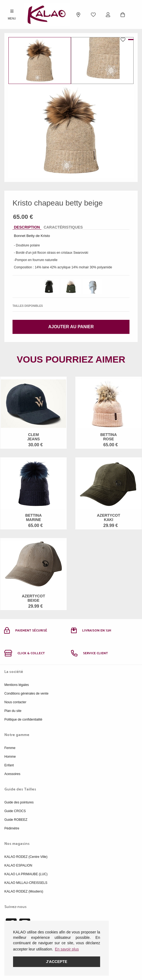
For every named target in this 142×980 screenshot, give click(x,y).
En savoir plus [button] (67, 949)
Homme (10, 757)
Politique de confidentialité (23, 719)
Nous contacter (15, 702)
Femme (10, 748)
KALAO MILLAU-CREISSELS (26, 883)
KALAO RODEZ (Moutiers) (24, 891)
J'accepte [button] (57, 962)
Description (27, 227)
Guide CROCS (15, 811)
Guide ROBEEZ (16, 820)
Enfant (9, 765)
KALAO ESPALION (18, 865)
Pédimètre (12, 828)
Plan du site (13, 711)
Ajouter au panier (71, 327)
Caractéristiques (63, 227)
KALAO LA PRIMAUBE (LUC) (26, 874)
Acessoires (12, 774)
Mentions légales (17, 685)
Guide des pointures (19, 802)
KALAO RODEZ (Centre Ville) (26, 857)
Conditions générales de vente (26, 694)
